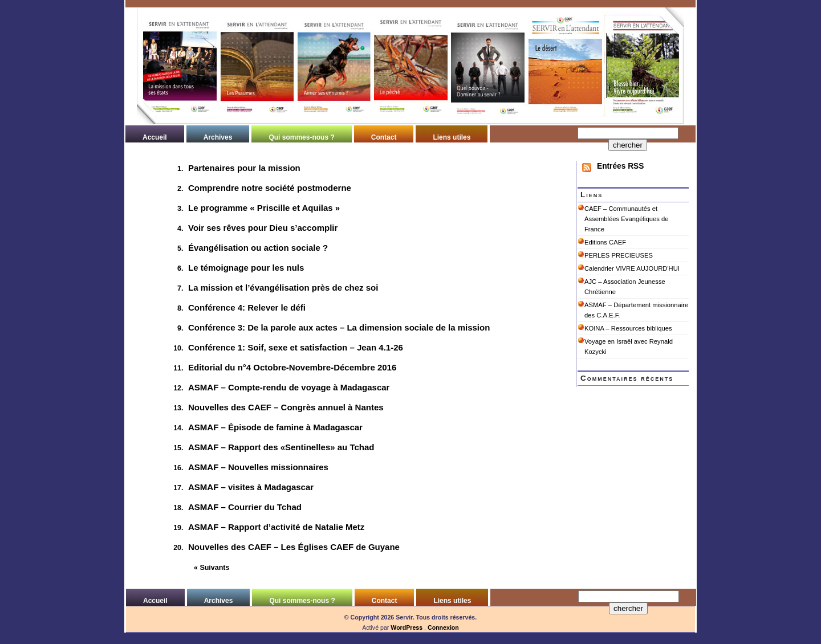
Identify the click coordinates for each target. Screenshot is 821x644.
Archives (218, 137)
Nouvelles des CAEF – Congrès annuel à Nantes (286, 407)
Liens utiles (452, 137)
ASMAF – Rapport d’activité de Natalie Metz (276, 527)
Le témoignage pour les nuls (246, 268)
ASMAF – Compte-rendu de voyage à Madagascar (289, 387)
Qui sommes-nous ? (301, 137)
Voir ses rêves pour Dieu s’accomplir (263, 228)
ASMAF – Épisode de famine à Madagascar (275, 427)
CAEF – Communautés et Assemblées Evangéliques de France (626, 219)
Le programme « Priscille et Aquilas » (264, 208)
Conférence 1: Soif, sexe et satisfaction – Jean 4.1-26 (296, 347)
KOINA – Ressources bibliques (628, 328)
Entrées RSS (620, 166)
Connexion (443, 627)
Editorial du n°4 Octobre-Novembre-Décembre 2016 (292, 367)
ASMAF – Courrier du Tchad (245, 507)
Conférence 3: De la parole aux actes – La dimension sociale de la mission (339, 327)
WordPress (407, 627)
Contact (384, 137)
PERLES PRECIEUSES (619, 255)
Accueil (155, 137)
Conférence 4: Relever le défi (247, 307)
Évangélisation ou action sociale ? (258, 248)
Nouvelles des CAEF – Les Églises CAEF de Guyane (294, 547)
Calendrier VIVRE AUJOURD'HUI (632, 268)
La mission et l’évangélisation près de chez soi (283, 288)
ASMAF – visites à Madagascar (251, 487)
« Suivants (212, 568)
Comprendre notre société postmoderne (270, 188)
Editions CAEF (605, 242)
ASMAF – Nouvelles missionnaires (258, 467)
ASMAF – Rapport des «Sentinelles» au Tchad (281, 447)
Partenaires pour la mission (244, 168)
